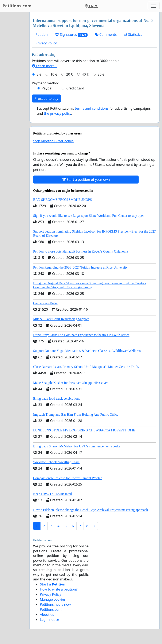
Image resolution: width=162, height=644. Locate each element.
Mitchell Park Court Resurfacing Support (61, 319)
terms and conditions (92, 108)
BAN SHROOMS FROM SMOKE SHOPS (62, 200)
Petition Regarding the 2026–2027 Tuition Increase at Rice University (80, 267)
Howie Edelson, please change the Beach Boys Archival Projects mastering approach (90, 510)
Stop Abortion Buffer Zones (53, 141)
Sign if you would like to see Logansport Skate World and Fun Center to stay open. (89, 216)
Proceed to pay (46, 98)
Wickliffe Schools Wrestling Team (56, 462)
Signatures (71, 35)
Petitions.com (17, 6)
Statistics (133, 35)
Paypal (47, 88)
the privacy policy (58, 113)
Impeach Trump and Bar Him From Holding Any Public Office (76, 414)
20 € (70, 74)
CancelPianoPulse (45, 303)
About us (47, 615)
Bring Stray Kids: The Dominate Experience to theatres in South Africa (81, 335)
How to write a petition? (59, 589)
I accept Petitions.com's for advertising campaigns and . (94, 111)
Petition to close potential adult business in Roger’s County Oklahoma (81, 251)
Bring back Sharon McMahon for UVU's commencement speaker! (78, 446)
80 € (101, 74)
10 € (54, 74)
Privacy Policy (46, 43)
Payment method (46, 83)
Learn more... (45, 66)
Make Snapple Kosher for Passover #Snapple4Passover (70, 383)
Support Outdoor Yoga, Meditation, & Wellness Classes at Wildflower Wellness (87, 351)
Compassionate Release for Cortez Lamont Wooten (68, 478)
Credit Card (75, 88)
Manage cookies (53, 599)
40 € (85, 74)
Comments (106, 35)
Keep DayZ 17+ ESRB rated (52, 494)
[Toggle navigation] (154, 6)
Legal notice (49, 620)
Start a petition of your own (86, 180)
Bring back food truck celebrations (57, 399)
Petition (42, 35)
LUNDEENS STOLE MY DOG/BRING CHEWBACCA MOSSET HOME (84, 430)
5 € (39, 74)
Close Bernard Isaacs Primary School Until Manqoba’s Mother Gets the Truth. (86, 367)
